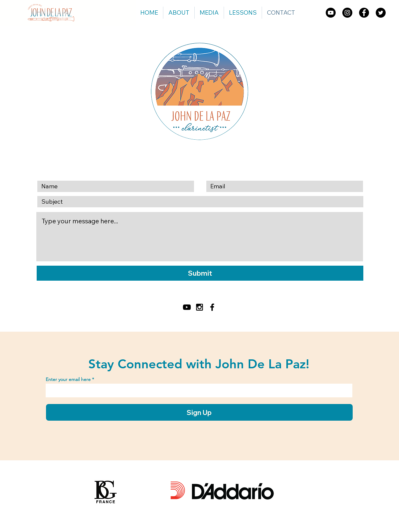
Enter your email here (68, 379)
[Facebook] (364, 13)
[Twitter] (381, 13)
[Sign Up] (199, 412)
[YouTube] (331, 13)
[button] (209, 13)
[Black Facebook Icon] (212, 307)
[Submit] (200, 273)
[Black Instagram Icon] (199, 307)
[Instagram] (347, 13)
